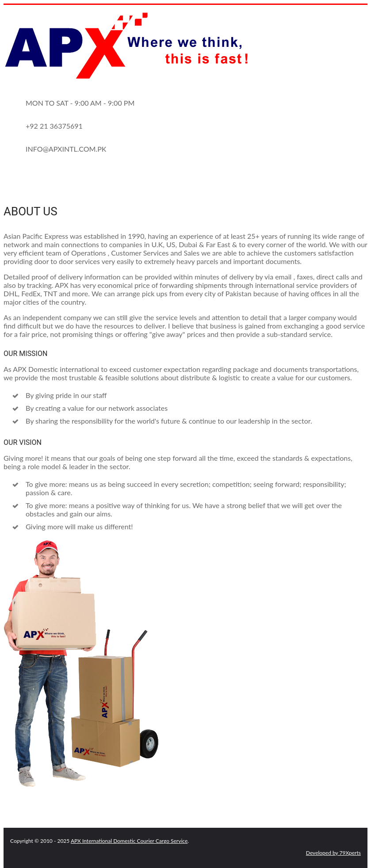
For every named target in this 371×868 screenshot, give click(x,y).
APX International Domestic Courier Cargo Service (129, 841)
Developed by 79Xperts (333, 853)
